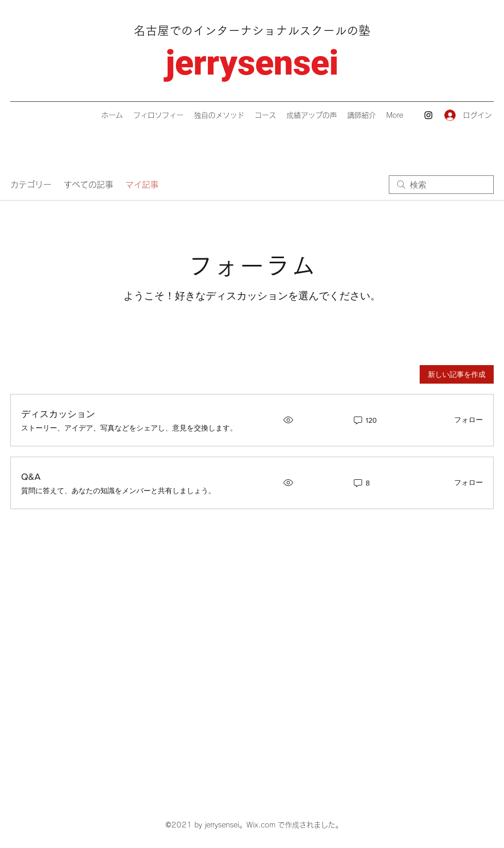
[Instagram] (428, 115)
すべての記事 (88, 185)
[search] (441, 185)
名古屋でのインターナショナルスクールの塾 (252, 31)
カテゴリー (31, 185)
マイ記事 (142, 185)
